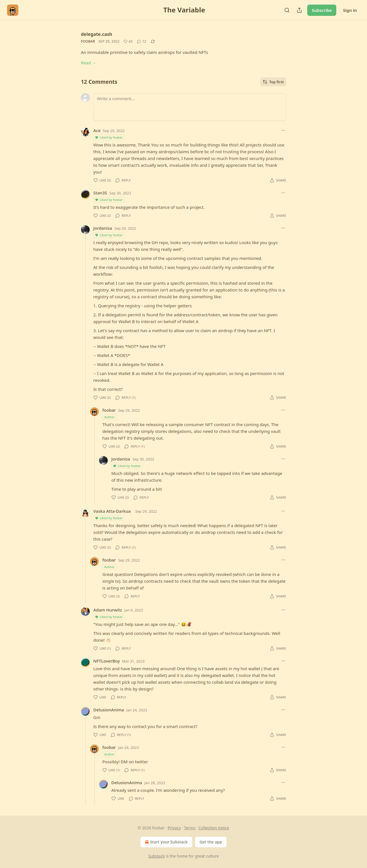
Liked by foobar (109, 137)
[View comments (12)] (142, 41)
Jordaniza (103, 228)
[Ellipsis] (283, 130)
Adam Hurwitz (108, 610)
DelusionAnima (109, 710)
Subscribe (322, 10)
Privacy (174, 828)
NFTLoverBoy (107, 661)
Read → (89, 63)
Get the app (211, 842)
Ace (97, 130)
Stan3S (100, 193)
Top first (273, 82)
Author (110, 417)
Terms (190, 828)
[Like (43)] (128, 41)
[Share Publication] (299, 10)
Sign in (350, 10)
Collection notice (214, 828)
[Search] (287, 10)
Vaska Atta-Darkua (112, 511)
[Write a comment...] (190, 107)
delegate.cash (97, 34)
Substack (157, 856)
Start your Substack (166, 842)
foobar (88, 41)
